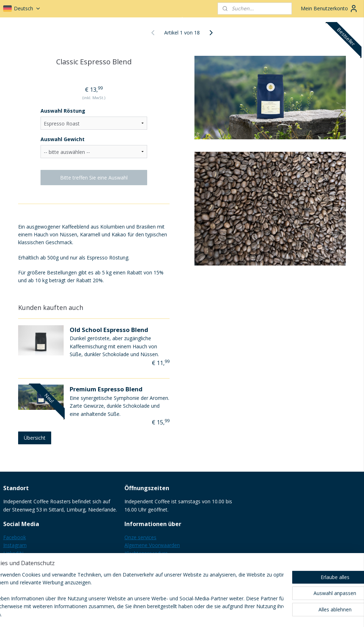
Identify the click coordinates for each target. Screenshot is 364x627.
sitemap (160, 614)
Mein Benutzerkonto (329, 9)
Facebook (15, 537)
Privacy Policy (140, 569)
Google (12, 561)
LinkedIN (13, 553)
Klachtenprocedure (146, 553)
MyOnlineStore (266, 614)
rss (175, 614)
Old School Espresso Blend (109, 329)
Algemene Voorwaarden (152, 545)
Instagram (15, 545)
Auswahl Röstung (63, 111)
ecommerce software (203, 614)
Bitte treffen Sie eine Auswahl (94, 178)
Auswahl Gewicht (63, 139)
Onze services (140, 537)
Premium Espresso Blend (106, 389)
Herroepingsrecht (144, 561)
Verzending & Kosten (149, 577)
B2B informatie (142, 585)
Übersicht (35, 438)
